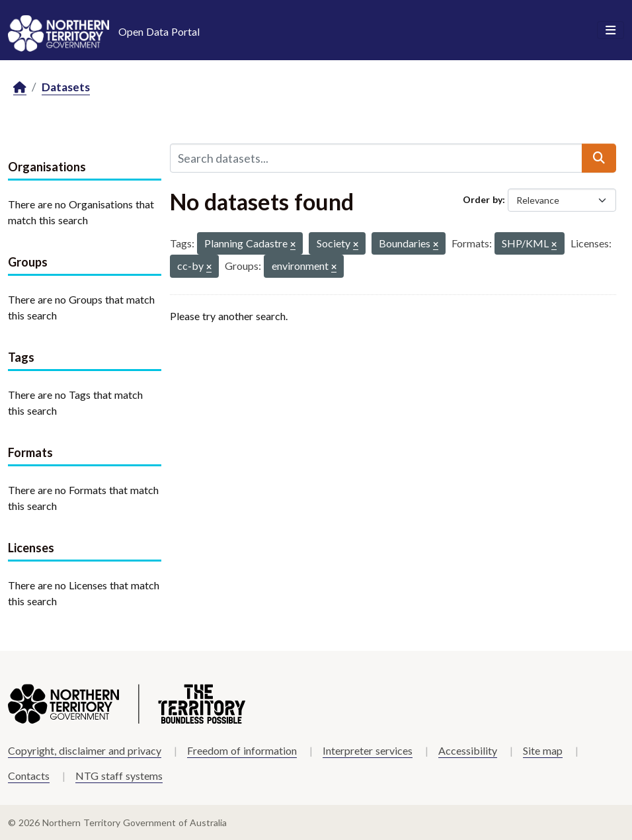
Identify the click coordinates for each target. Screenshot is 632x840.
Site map (543, 750)
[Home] (20, 88)
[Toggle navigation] (611, 30)
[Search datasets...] (376, 158)
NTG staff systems (119, 776)
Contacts (29, 776)
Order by (483, 199)
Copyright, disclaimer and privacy (85, 750)
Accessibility (468, 750)
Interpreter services (368, 750)
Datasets (66, 87)
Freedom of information (242, 750)
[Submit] (599, 158)
